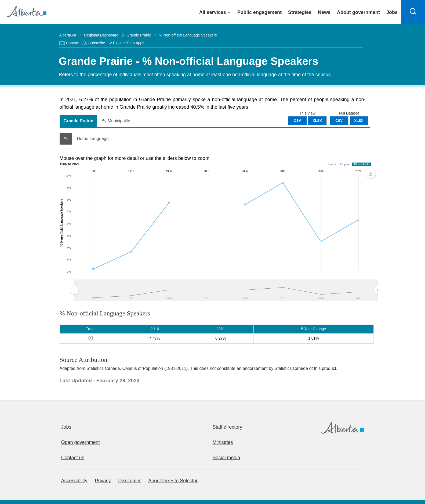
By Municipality (116, 121)
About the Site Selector (173, 481)
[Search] (413, 12)
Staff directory (228, 427)
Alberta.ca (68, 35)
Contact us (73, 458)
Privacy (103, 481)
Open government (81, 442)
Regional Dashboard (101, 35)
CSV (339, 121)
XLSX (359, 121)
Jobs (66, 427)
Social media (226, 458)
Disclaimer (129, 481)
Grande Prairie (139, 35)
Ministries (223, 442)
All (66, 139)
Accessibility (74, 481)
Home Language (93, 139)
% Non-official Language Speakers (188, 35)
